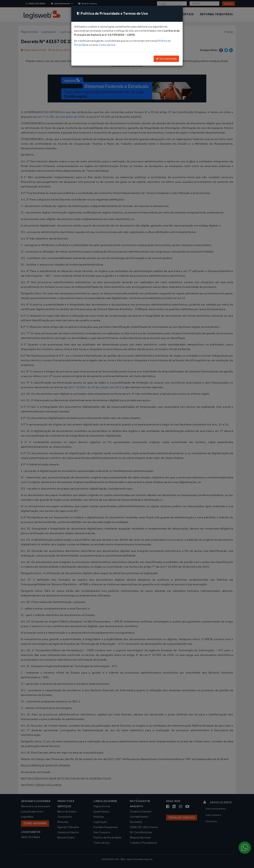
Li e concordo (166, 59)
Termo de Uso (107, 45)
